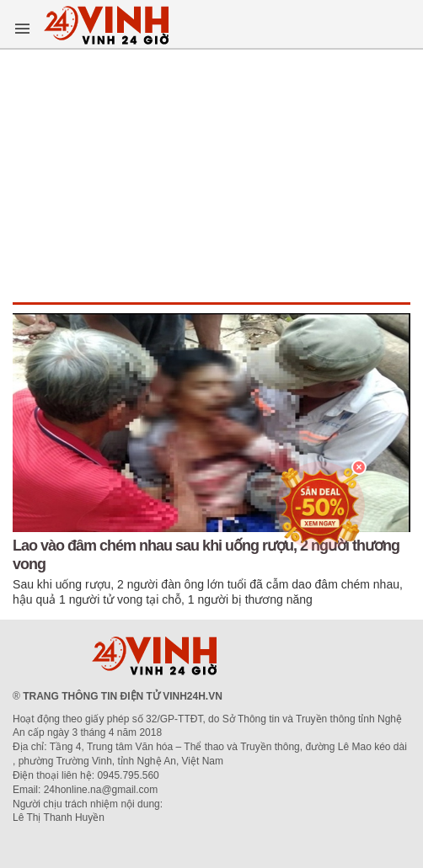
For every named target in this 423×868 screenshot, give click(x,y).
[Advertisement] (211, 176)
